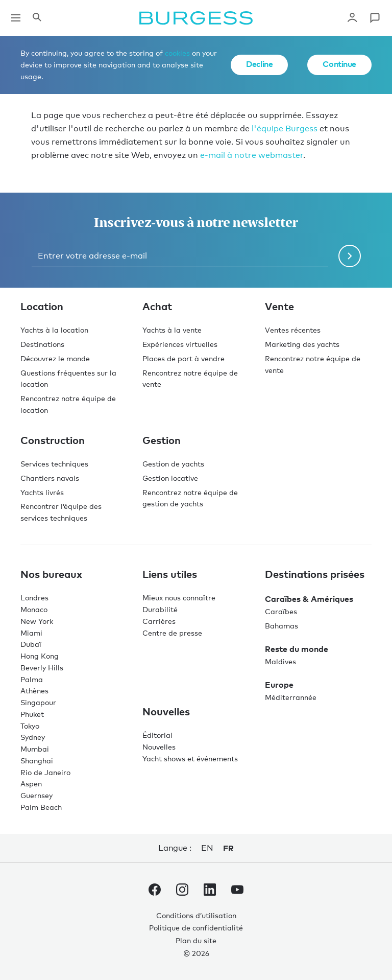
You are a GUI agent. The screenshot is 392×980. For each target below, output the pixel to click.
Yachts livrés (42, 492)
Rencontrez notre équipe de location (68, 404)
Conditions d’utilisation (196, 915)
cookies (177, 53)
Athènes (34, 691)
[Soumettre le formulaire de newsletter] (350, 256)
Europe (279, 685)
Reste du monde (297, 649)
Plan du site (196, 940)
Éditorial (157, 735)
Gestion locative (170, 478)
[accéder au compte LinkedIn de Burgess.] (210, 892)
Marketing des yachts (302, 344)
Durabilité (160, 609)
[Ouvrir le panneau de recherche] (37, 18)
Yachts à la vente (172, 330)
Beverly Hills (42, 668)
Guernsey (36, 795)
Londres (34, 598)
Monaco (34, 609)
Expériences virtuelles (180, 344)
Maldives (280, 661)
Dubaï (31, 644)
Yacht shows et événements (190, 759)
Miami (31, 633)
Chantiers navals (50, 478)
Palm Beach (41, 807)
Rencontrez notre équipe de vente (190, 379)
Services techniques (54, 464)
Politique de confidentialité (196, 928)
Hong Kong (40, 656)
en (207, 848)
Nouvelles (159, 747)
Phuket (32, 714)
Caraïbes (281, 611)
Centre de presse (172, 633)
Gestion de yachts (173, 464)
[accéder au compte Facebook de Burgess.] (155, 892)
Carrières (159, 621)
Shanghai (37, 761)
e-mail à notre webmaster (252, 155)
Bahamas (281, 626)
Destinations (42, 344)
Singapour (38, 702)
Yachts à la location (54, 330)
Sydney (33, 737)
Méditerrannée (291, 697)
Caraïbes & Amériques (309, 599)
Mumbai (35, 749)
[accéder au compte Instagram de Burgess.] (182, 892)
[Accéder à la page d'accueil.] (196, 18)
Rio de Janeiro (45, 772)
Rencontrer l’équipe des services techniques (61, 512)
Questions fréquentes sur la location (68, 379)
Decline (259, 64)
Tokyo (30, 726)
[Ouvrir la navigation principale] (16, 18)
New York (37, 621)
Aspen (31, 784)
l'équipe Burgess (285, 129)
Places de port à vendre (183, 358)
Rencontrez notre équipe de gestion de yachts (190, 498)
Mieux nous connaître (179, 598)
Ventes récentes (293, 330)
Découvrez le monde (55, 358)
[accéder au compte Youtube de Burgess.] (237, 892)
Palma (32, 679)
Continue (339, 64)
